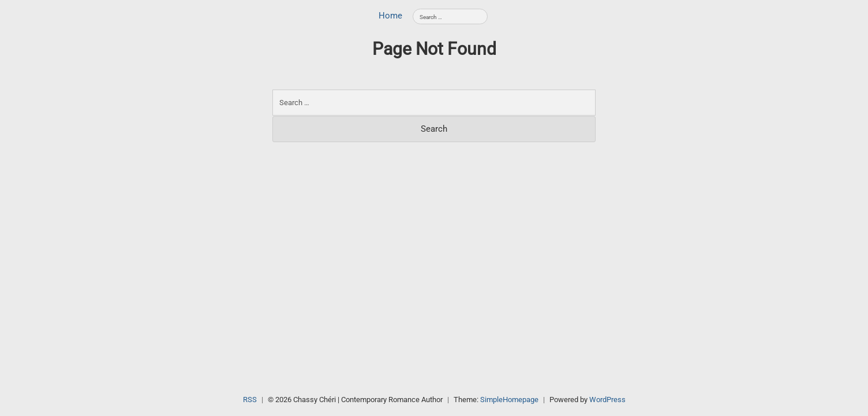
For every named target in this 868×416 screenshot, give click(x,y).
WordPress (607, 400)
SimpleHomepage (509, 400)
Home (390, 16)
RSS (250, 400)
